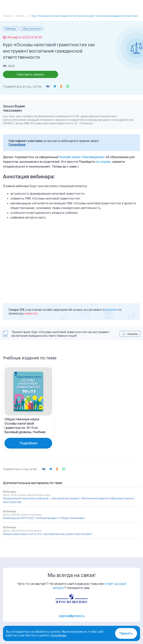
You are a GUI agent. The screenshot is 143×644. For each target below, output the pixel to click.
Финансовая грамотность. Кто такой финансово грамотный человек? (48, 534)
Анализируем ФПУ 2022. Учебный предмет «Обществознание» (44, 518)
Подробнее (17, 145)
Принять (126, 633)
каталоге (112, 310)
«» (82, 157)
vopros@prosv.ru (72, 616)
